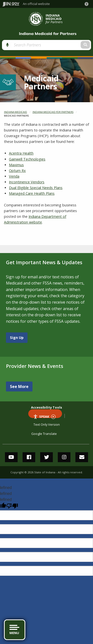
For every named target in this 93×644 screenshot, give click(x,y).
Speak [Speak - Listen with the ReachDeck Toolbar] (44, 416)
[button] (88, 4)
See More (19, 386)
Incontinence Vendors (27, 182)
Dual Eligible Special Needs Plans (36, 188)
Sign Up (17, 338)
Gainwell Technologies (27, 159)
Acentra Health (21, 153)
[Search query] (36, 45)
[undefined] (12, 506)
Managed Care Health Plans (32, 193)
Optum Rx (17, 171)
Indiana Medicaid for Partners (48, 34)
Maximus (16, 165)
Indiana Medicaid (15, 112)
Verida (14, 176)
